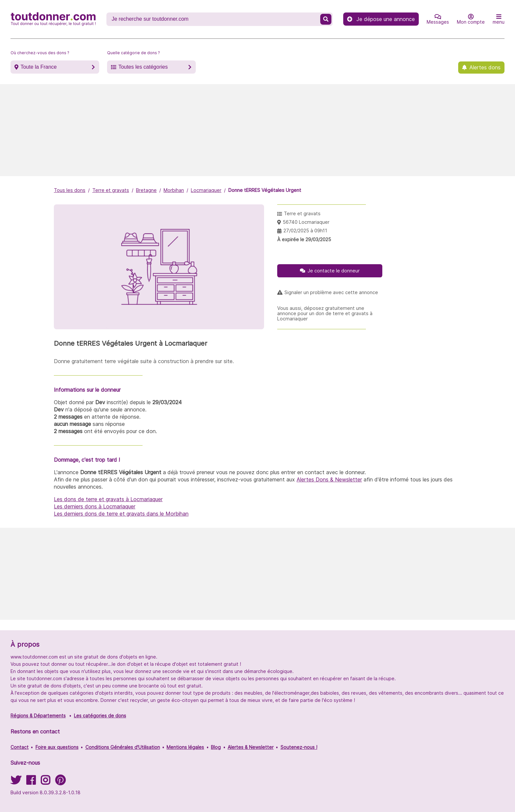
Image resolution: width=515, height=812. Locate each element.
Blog (216, 747)
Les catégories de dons (100, 716)
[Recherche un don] (214, 19)
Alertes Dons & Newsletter (329, 479)
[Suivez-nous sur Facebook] (31, 782)
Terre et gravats (111, 190)
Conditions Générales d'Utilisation (123, 747)
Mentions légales (185, 747)
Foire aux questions (57, 747)
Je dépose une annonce (381, 19)
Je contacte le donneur (334, 271)
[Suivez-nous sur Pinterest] (60, 782)
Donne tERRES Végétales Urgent (265, 190)
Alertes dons (485, 67)
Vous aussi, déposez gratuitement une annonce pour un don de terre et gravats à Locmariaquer (325, 313)
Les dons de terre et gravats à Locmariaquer (108, 499)
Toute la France (38, 67)
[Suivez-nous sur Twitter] (16, 782)
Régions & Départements (38, 716)
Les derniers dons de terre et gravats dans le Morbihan (121, 514)
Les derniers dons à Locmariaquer (95, 506)
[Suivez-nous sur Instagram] (45, 782)
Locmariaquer (206, 190)
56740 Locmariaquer (306, 222)
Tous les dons (70, 190)
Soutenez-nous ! (299, 747)
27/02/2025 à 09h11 (305, 231)
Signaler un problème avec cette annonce (331, 292)
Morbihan (174, 190)
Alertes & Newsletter (251, 747)
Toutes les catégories (143, 67)
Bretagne (146, 190)
